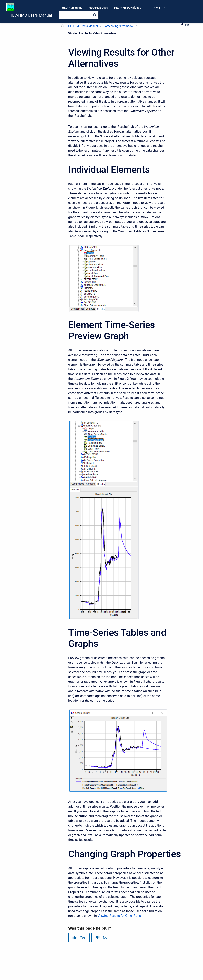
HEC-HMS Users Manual (31, 15)
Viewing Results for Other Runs (119, 916)
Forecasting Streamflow (118, 26)
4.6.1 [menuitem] (157, 8)
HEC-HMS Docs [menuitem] (98, 8)
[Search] (79, 15)
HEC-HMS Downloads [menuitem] (128, 8)
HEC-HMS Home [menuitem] (72, 8)
